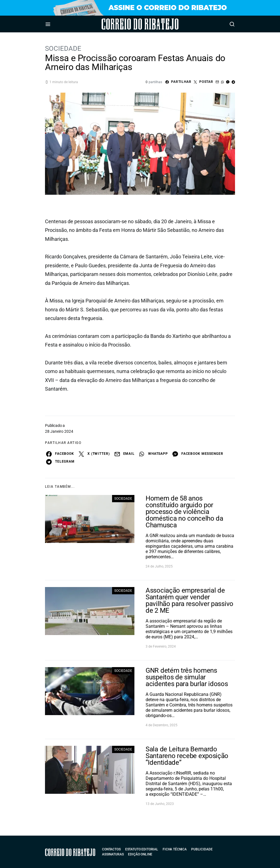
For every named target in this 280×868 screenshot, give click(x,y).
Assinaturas (113, 854)
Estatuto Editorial (142, 849)
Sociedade (63, 49)
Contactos (111, 849)
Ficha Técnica (175, 849)
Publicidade (202, 849)
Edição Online (140, 854)
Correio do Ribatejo (124, 24)
